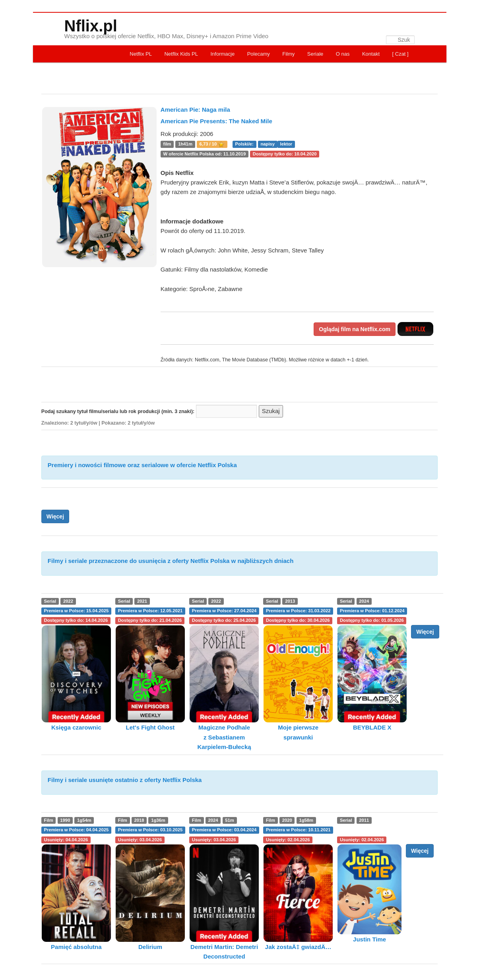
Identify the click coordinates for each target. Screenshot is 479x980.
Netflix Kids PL (181, 54)
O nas (343, 54)
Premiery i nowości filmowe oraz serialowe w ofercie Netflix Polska (142, 465)
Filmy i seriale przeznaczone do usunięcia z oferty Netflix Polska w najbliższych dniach (171, 561)
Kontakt (371, 54)
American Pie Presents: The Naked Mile (216, 121)
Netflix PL (141, 54)
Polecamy (259, 54)
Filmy (288, 54)
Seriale (315, 54)
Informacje (222, 54)
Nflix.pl (91, 26)
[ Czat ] (400, 54)
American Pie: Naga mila (195, 110)
